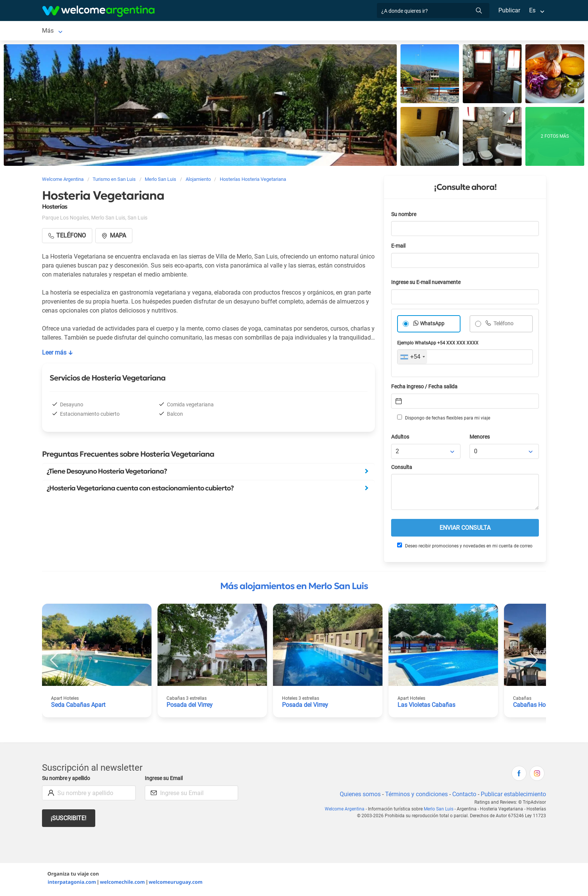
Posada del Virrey (190, 706)
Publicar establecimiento (513, 796)
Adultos (400, 438)
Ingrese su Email (165, 780)
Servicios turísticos (233, 31)
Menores (480, 438)
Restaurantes (285, 31)
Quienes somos (358, 796)
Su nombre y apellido (67, 780)
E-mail (399, 247)
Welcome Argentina (347, 810)
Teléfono (504, 325)
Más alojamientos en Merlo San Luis (294, 588)
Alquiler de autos (176, 31)
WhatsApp (432, 325)
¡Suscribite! (69, 820)
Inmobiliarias (365, 31)
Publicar (509, 10)
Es (532, 10)
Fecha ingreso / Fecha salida (426, 388)
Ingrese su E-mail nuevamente (428, 284)
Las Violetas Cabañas (426, 706)
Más (397, 31)
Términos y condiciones (415, 796)
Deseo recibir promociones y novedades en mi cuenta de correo (464, 547)
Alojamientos (112, 31)
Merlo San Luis (62, 31)
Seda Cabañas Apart (78, 706)
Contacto (463, 796)
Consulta (402, 469)
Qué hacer (325, 31)
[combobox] (412, 358)
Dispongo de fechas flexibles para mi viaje (443, 419)
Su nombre (404, 216)
